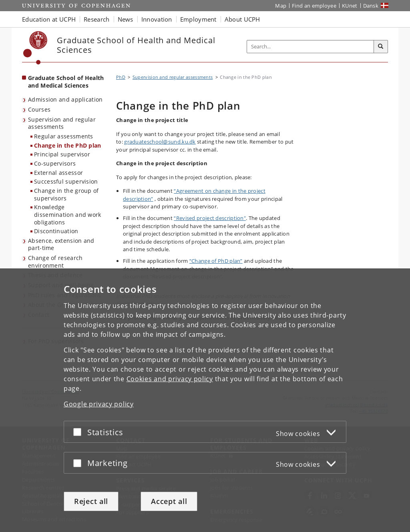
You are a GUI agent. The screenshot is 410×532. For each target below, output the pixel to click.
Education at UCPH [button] (49, 19)
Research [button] (96, 19)
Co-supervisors (55, 163)
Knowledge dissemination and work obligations (68, 214)
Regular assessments (64, 136)
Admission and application (65, 99)
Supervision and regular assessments (62, 123)
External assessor (58, 173)
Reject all (91, 501)
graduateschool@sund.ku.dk (160, 142)
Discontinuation (56, 231)
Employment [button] (198, 19)
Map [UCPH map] (281, 6)
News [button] (126, 19)
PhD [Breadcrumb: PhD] (121, 77)
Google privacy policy (99, 404)
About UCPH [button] (242, 19)
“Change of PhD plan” (216, 261)
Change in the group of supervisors (66, 194)
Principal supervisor (62, 154)
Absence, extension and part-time (61, 244)
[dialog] (205, 400)
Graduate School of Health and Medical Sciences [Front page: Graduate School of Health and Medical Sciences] (66, 82)
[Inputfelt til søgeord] (311, 47)
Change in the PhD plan (68, 145)
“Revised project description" (210, 218)
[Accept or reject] (79, 432)
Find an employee (314, 6)
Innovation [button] (157, 19)
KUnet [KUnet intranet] (350, 6)
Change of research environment (55, 262)
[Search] (381, 47)
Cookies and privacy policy (170, 379)
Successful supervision (66, 181)
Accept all (169, 501)
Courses (39, 109)
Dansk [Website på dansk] (371, 6)
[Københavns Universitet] (35, 48)
